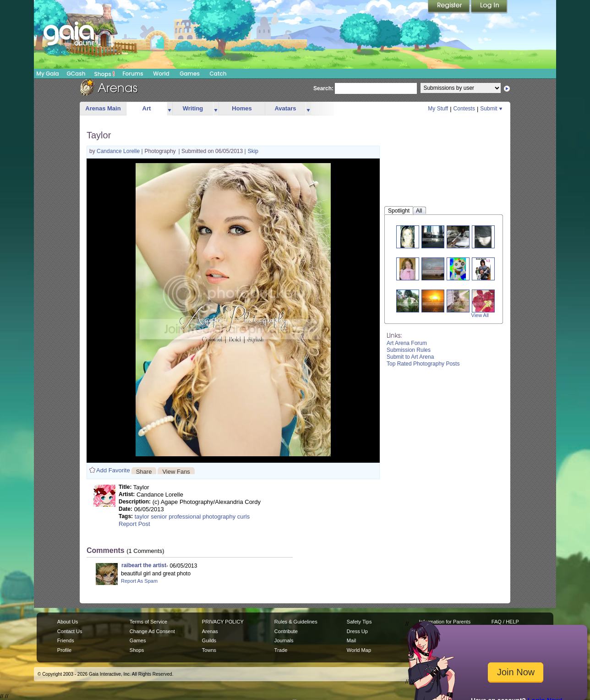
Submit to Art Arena (410, 357)
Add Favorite (113, 470)
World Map (359, 650)
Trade (281, 650)
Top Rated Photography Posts (423, 364)
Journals (284, 640)
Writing (193, 108)
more (169, 109)
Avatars (285, 108)
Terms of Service (148, 622)
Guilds (209, 640)
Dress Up (357, 631)
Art (147, 108)
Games (190, 74)
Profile (64, 650)
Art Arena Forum (407, 343)
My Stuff (438, 109)
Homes (242, 108)
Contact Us (70, 631)
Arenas (210, 631)
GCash (76, 74)
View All (480, 315)
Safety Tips (359, 622)
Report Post (134, 524)
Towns (209, 650)
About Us (68, 622)
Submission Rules (409, 350)
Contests (464, 109)
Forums (133, 74)
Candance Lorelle (119, 151)
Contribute (286, 631)
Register (449, 7)
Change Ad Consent (152, 631)
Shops (105, 74)
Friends (66, 640)
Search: (323, 88)
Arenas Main (103, 108)
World (161, 74)
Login (489, 7)
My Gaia (47, 74)
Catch (218, 74)
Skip (253, 151)
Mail (351, 640)
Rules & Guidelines (296, 622)
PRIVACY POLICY (223, 622)
